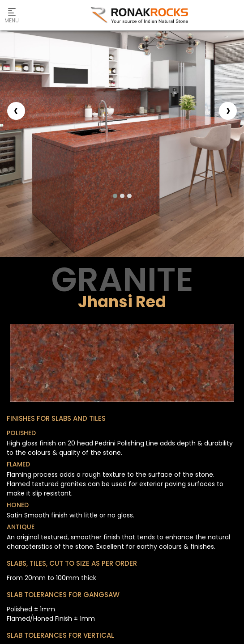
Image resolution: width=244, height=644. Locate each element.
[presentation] (16, 111)
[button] (115, 196)
